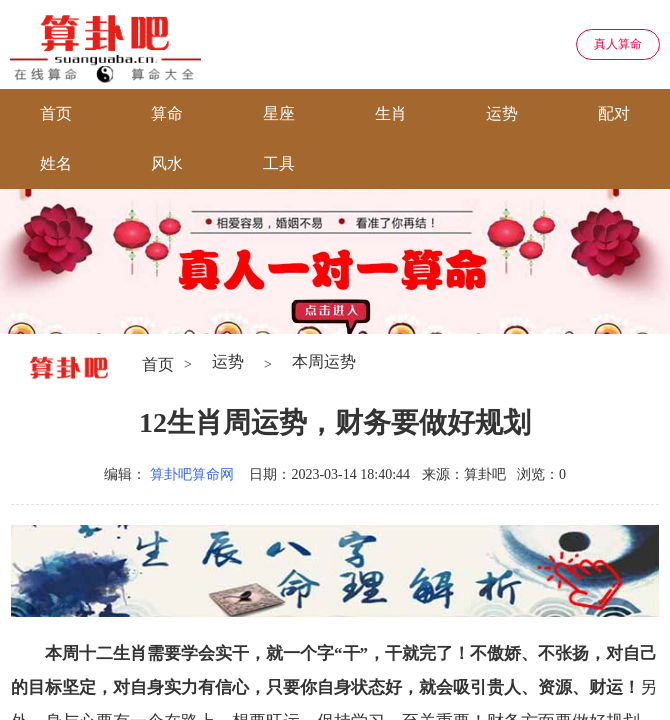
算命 (167, 113)
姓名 (56, 163)
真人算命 (618, 44)
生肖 (391, 113)
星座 (279, 113)
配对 (614, 113)
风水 (167, 163)
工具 (279, 163)
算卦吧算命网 (192, 474)
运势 (502, 113)
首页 (56, 113)
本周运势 (324, 361)
